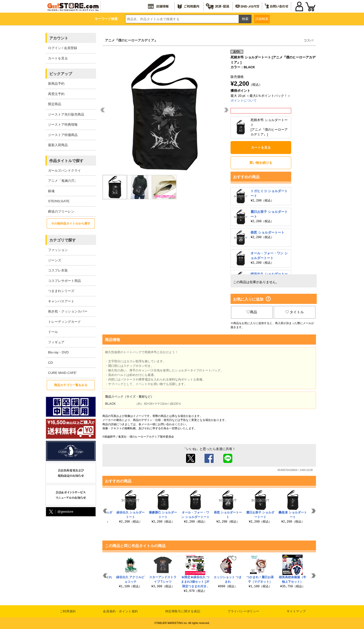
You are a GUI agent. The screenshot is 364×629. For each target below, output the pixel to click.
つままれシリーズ (61, 291)
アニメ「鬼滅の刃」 (63, 181)
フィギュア (56, 342)
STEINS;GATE (59, 201)
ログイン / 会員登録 (63, 48)
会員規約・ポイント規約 (120, 611)
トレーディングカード (64, 322)
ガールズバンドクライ (64, 171)
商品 (252, 312)
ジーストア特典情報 (63, 125)
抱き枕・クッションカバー (68, 311)
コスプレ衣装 (58, 270)
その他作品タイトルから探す (71, 223)
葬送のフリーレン (61, 211)
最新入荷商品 (58, 145)
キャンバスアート (61, 301)
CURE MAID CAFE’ (62, 373)
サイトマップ (296, 611)
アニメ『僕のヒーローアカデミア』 (131, 40)
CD (50, 363)
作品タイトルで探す (66, 161)
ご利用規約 (68, 611)
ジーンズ (55, 260)
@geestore (61, 512)
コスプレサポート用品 (64, 281)
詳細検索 (262, 19)
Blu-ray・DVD (58, 352)
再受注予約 (56, 94)
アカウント (59, 38)
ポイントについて (244, 100)
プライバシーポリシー (243, 611)
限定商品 (55, 104)
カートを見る (58, 58)
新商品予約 (56, 84)
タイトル (295, 312)
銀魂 (51, 191)
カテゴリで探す (63, 240)
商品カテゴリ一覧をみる (71, 385)
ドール (53, 332)
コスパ (309, 40)
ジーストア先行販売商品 (66, 114)
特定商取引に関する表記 (183, 611)
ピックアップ (61, 74)
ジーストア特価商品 (63, 135)
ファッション (58, 250)
